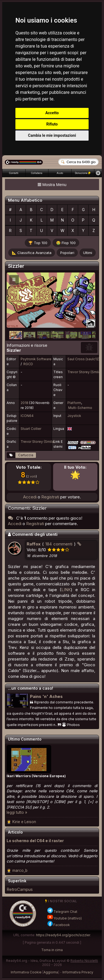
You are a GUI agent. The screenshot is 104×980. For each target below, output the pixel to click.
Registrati (50, 497)
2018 (24, 403)
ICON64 (27, 416)
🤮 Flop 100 (66, 243)
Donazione (83, 173)
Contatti (14, 173)
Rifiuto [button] (52, 124)
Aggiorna (51, 972)
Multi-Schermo (80, 408)
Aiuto (60, 173)
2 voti (32, 476)
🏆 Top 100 (38, 243)
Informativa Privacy (78, 972)
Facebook (58, 925)
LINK (66, 590)
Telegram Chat (62, 912)
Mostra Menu (52, 185)
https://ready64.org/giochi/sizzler (63, 935)
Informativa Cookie (26, 972)
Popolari (67, 253)
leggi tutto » (17, 812)
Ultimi (88, 253)
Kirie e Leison (24, 822)
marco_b (20, 870)
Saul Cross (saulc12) (84, 359)
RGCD (28, 364)
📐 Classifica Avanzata (32, 253)
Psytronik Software (36, 359)
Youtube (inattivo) (64, 918)
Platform (74, 403)
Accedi (30, 497)
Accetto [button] (52, 113)
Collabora (37, 173)
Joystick (74, 416)
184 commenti (59, 544)
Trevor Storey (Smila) (84, 372)
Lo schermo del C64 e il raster (35, 841)
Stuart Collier (31, 429)
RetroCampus (20, 889)
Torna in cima (52, 950)
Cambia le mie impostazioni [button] (52, 135)
